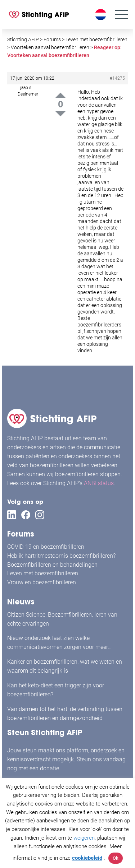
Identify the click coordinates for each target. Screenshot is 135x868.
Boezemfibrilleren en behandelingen (52, 565)
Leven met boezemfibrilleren (43, 573)
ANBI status (99, 483)
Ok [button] (116, 858)
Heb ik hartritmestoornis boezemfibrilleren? (61, 556)
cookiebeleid (87, 858)
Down (60, 114)
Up (60, 95)
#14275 (117, 78)
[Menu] (121, 15)
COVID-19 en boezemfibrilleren (46, 547)
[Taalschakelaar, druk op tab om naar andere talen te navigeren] (102, 15)
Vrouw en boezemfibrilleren (42, 582)
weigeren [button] (84, 838)
